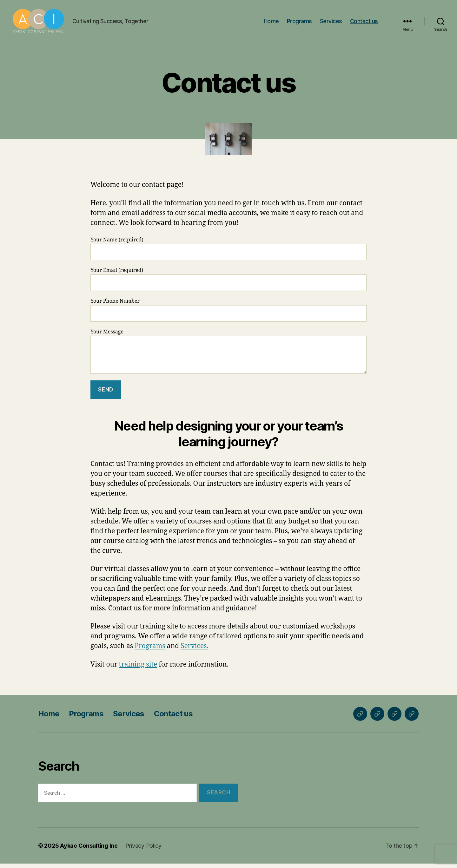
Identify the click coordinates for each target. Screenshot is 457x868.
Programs (299, 23)
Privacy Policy (143, 850)
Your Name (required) (228, 253)
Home (271, 23)
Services (331, 23)
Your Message (228, 355)
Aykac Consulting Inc (89, 850)
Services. (195, 651)
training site (138, 669)
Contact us (364, 23)
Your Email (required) (228, 283)
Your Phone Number (228, 314)
